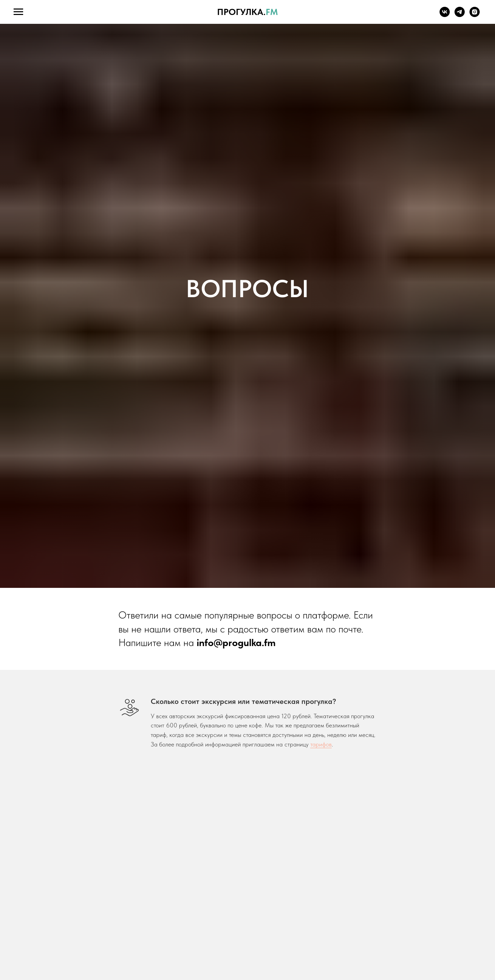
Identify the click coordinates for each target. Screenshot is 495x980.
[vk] (445, 15)
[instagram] (475, 15)
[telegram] (460, 15)
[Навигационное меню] (18, 12)
